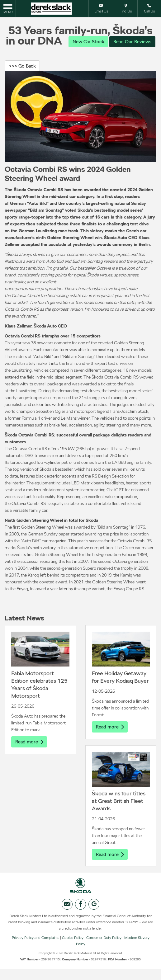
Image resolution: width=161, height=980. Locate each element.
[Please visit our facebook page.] (80, 917)
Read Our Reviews (81, 53)
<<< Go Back (23, 78)
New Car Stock (111, 42)
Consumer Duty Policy (104, 950)
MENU (8, 8)
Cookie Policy (73, 950)
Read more (30, 754)
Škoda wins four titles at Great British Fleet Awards (119, 813)
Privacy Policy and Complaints (36, 950)
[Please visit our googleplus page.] (94, 917)
